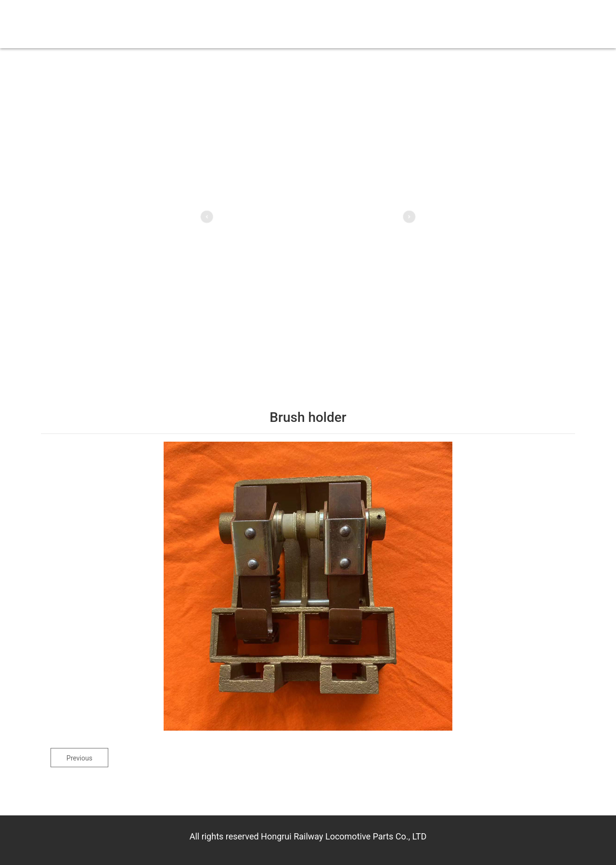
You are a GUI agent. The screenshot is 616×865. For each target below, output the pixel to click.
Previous (79, 758)
